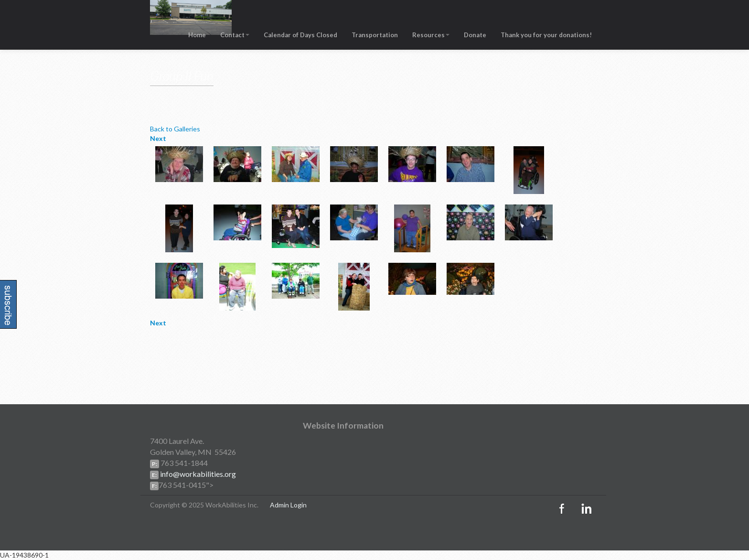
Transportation (375, 35)
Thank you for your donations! (546, 35)
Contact (235, 35)
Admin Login (288, 505)
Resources (431, 35)
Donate (475, 35)
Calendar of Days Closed (300, 35)
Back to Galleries (175, 129)
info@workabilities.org (197, 474)
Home (197, 35)
